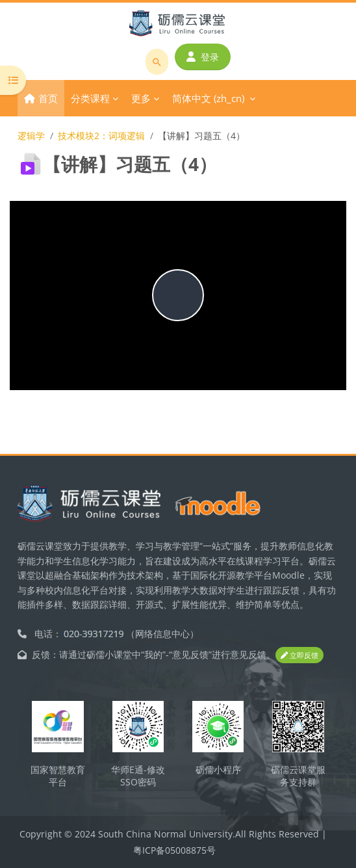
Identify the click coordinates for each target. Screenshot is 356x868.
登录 (203, 57)
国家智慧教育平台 (58, 776)
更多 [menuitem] (141, 98)
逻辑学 (31, 136)
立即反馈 (299, 655)
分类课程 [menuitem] (90, 98)
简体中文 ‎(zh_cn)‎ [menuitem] (208, 98)
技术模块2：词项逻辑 (101, 136)
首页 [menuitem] (48, 98)
